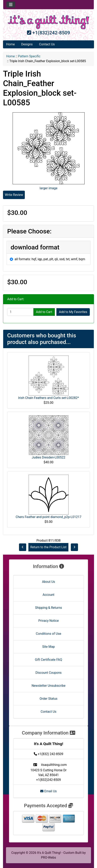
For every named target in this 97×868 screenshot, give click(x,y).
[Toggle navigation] (11, 5)
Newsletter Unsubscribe (49, 686)
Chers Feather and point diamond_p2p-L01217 (48, 517)
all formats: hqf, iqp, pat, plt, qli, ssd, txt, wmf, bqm (50, 259)
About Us (48, 582)
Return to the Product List (48, 547)
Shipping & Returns (48, 608)
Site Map (48, 647)
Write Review (14, 195)
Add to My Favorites (73, 312)
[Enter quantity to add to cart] (20, 312)
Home (10, 44)
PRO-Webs (48, 858)
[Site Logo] (48, 22)
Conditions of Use (48, 634)
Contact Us (47, 44)
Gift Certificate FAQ (49, 660)
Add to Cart (44, 312)
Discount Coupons (48, 673)
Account (48, 595)
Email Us (48, 791)
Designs (27, 44)
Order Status (48, 699)
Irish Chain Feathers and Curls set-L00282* (49, 398)
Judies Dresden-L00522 (48, 457)
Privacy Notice (48, 621)
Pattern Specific (29, 56)
